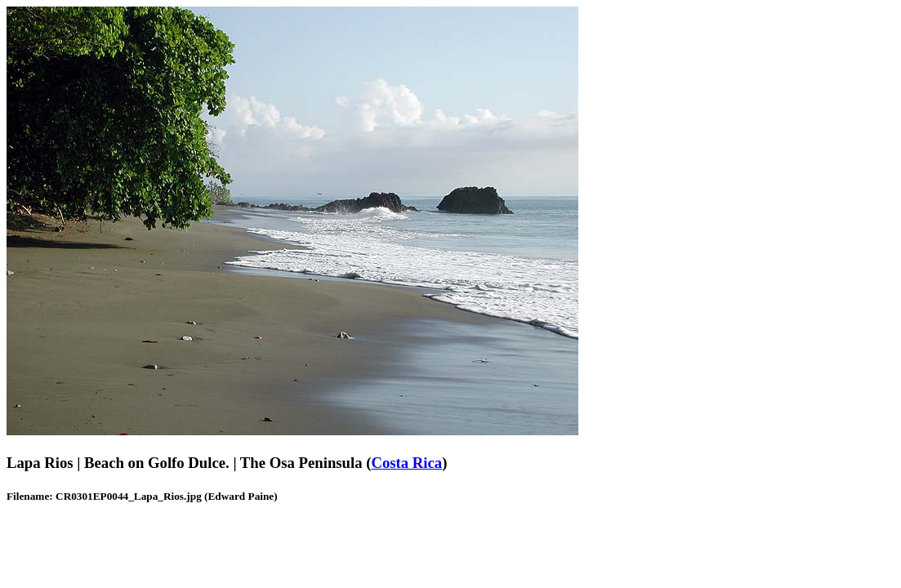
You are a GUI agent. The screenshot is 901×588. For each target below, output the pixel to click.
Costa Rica (406, 463)
